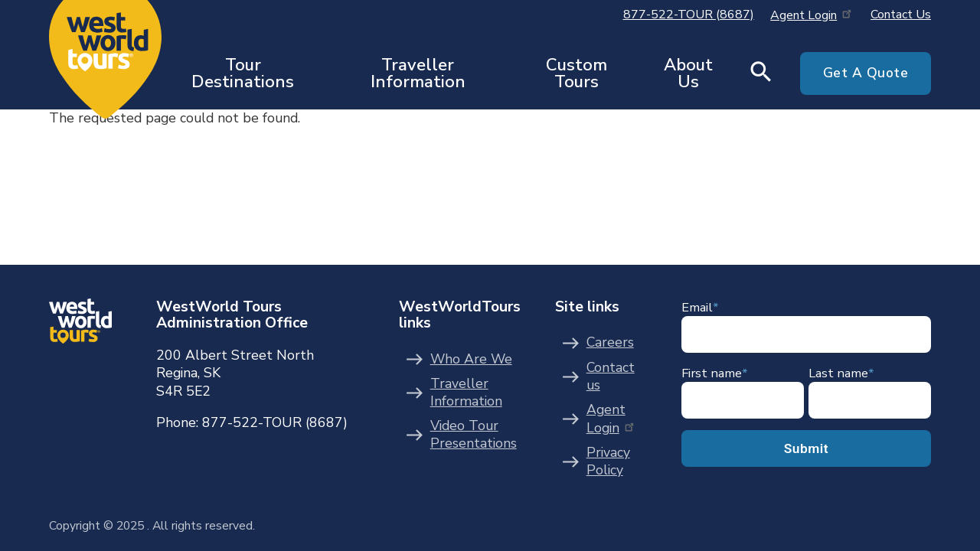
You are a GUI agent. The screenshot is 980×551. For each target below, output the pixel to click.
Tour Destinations (243, 73)
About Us (688, 73)
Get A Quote (866, 73)
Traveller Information (418, 73)
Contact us (611, 377)
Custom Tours (577, 73)
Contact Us (901, 15)
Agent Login (812, 15)
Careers (610, 342)
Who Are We (471, 359)
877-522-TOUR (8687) (689, 15)
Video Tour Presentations (474, 435)
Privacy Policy (608, 462)
